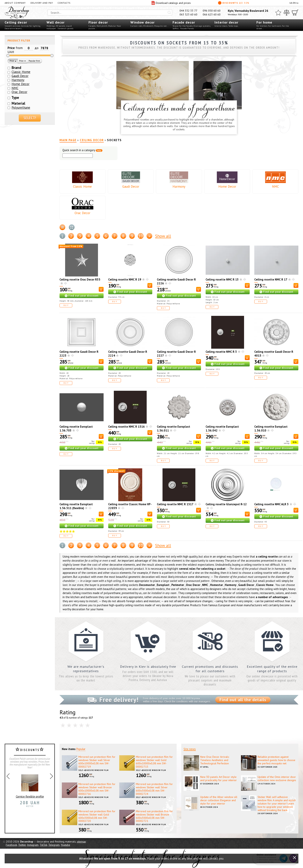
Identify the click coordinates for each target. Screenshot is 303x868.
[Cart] (295, 13)
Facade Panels (187, 28)
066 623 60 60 (212, 14)
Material (18, 103)
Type (15, 97)
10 (141, 236)
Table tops (233, 26)
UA (291, 3)
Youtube (65, 845)
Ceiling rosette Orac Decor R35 (80, 279)
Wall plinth (102, 26)
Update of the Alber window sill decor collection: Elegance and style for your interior (219, 800)
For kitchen (262, 26)
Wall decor (56, 22)
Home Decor (227, 186)
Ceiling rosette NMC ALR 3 (272, 504)
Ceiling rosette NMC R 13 (222, 279)
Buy (66, 305)
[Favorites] (278, 13)
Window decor (143, 22)
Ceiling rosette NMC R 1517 (175, 504)
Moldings (51, 26)
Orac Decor (82, 213)
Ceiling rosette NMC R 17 (271, 279)
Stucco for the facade (183, 26)
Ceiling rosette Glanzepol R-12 (226, 504)
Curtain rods (136, 26)
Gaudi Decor (131, 186)
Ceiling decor (16, 22)
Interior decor (226, 22)
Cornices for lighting (31, 26)
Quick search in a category (82, 150)
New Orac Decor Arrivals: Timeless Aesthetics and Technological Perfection (215, 760)
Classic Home (82, 186)
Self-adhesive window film (94, 770)
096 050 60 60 (212, 11)
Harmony (179, 186)
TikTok (43, 845)
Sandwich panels (66, 28)
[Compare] (287, 13)
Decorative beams (13, 28)
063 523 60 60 (188, 14)
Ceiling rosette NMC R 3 (221, 352)
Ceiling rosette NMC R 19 (125, 279)
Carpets (92, 26)
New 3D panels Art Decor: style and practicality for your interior (218, 779)
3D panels (60, 26)
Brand (16, 68)
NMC (275, 186)
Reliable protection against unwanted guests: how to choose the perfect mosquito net (276, 760)
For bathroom (274, 26)
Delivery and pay (42, 3)
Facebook (11, 845)
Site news (190, 749)
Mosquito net (160, 26)
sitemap (81, 842)
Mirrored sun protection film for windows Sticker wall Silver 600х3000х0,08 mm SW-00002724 (154, 789)
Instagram (33, 845)
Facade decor (184, 22)
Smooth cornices (12, 26)
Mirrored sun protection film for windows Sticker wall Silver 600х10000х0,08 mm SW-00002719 (97, 762)
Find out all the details (243, 700)
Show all (163, 236)
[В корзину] (101, 289)
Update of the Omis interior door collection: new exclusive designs (277, 779)
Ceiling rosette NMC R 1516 (126, 427)
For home (264, 22)
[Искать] (169, 13)
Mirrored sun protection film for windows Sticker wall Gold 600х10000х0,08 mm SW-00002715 (154, 762)
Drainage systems (202, 26)
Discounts (234, 3)
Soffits (176, 28)
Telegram (54, 845)
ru (297, 3)
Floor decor (98, 22)
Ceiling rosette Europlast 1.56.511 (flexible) (76, 506)
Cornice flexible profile (30, 785)
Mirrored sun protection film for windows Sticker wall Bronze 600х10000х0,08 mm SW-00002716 (97, 789)
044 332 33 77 (188, 11)
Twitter (22, 845)
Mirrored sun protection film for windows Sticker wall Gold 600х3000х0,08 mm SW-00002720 (97, 816)
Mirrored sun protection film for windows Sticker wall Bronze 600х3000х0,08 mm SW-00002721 (154, 816)
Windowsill (148, 26)
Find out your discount (83, 296)
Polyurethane (21, 108)
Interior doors (221, 26)
